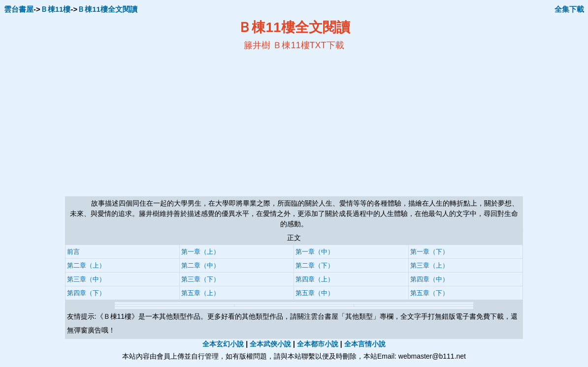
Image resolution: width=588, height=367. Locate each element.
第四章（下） (86, 293)
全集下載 (569, 9)
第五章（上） (200, 293)
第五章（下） (429, 293)
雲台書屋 (19, 9)
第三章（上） (429, 265)
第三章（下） (200, 279)
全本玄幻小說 (223, 344)
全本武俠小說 (270, 344)
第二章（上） (86, 265)
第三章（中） (86, 279)
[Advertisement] (198, 123)
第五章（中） (315, 293)
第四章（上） (315, 279)
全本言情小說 (365, 344)
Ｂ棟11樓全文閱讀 (107, 9)
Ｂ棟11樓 (56, 9)
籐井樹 (257, 45)
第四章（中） (429, 279)
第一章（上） (200, 252)
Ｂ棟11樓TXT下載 (308, 45)
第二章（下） (315, 265)
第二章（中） (200, 265)
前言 (73, 252)
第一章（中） (315, 252)
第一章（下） (429, 252)
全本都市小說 (318, 344)
